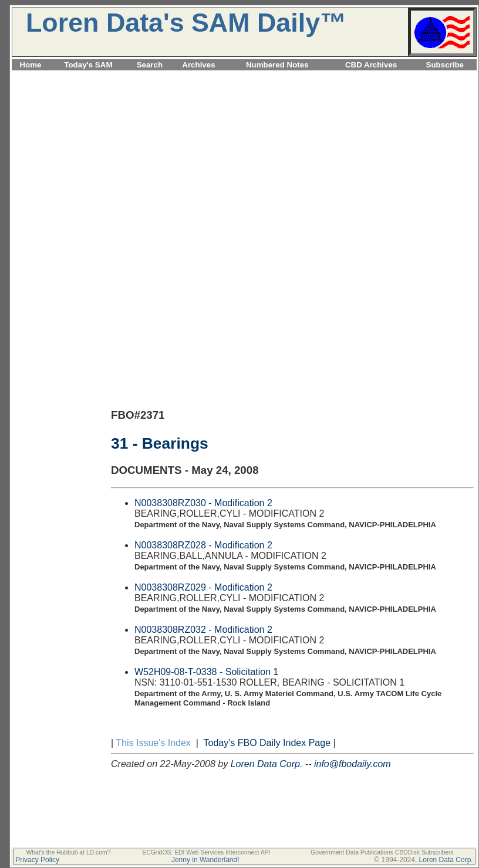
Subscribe (445, 65)
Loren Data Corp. (267, 764)
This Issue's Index (153, 743)
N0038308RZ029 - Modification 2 (203, 587)
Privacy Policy (37, 860)
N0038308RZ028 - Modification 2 (203, 545)
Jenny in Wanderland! (205, 860)
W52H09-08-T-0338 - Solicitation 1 (206, 672)
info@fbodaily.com (352, 764)
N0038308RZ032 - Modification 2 (203, 630)
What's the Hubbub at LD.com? (68, 852)
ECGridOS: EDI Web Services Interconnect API (206, 852)
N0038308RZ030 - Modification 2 (203, 503)
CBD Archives (371, 65)
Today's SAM (88, 65)
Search (150, 65)
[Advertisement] (244, 155)
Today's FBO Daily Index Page (267, 743)
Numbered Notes (277, 65)
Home (30, 65)
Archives (198, 65)
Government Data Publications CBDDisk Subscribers (382, 852)
